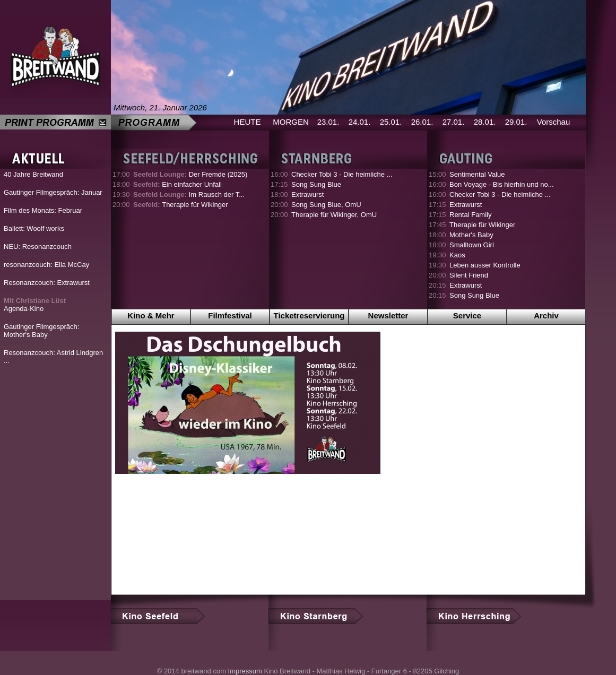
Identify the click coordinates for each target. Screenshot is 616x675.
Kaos (457, 255)
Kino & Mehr (151, 315)
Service (467, 315)
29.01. (516, 122)
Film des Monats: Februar (43, 210)
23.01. (328, 122)
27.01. (454, 122)
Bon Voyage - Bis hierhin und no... (502, 184)
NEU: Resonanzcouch (38, 246)
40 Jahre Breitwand (33, 174)
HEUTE (248, 122)
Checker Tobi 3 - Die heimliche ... (342, 174)
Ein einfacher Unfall (177, 184)
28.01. (485, 122)
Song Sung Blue (316, 184)
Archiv (546, 315)
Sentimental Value (477, 174)
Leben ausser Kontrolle (485, 265)
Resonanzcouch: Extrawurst (47, 283)
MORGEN (291, 122)
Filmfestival (230, 315)
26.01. (422, 122)
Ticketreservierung (309, 315)
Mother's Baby (471, 235)
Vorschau (554, 122)
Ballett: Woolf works (34, 228)
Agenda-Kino (35, 305)
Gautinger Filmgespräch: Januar (53, 192)
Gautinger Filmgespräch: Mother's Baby (41, 331)
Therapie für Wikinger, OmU (334, 215)
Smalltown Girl (472, 245)
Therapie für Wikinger (180, 205)
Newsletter (388, 315)
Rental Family (470, 215)
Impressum (245, 671)
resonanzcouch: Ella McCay (46, 265)
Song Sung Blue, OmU (326, 205)
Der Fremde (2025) (190, 174)
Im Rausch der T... (189, 194)
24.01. (360, 122)
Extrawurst (307, 194)
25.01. (391, 122)
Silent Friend (469, 275)
